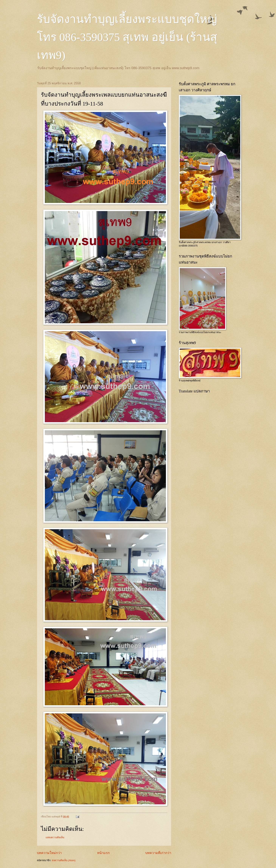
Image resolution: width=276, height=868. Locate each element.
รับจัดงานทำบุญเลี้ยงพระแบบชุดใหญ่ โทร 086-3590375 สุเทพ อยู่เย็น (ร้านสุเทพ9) (127, 37)
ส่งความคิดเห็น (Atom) (64, 860)
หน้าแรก (103, 853)
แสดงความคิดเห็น (55, 837)
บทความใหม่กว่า (49, 853)
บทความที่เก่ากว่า (158, 853)
